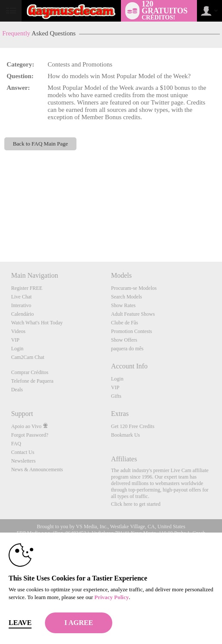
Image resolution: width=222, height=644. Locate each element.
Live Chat (22, 297)
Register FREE (27, 288)
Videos (18, 331)
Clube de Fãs (125, 323)
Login (17, 349)
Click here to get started (136, 504)
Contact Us (23, 452)
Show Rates (123, 305)
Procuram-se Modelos (134, 288)
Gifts (116, 396)
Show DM (0, 230)
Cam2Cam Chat (28, 357)
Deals (17, 390)
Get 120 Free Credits (133, 426)
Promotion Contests (132, 331)
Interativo (21, 305)
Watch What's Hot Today (37, 323)
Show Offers (124, 340)
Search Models (127, 297)
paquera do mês (127, 349)
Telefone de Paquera (32, 381)
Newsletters (24, 461)
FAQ (16, 444)
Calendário (23, 314)
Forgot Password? (30, 435)
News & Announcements (37, 470)
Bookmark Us (125, 435)
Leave (20, 623)
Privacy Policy (111, 597)
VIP (15, 340)
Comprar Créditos (30, 372)
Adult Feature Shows (133, 314)
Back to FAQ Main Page (41, 144)
